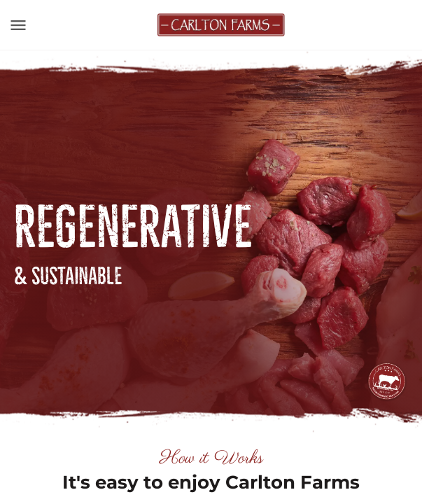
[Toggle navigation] (18, 25)
